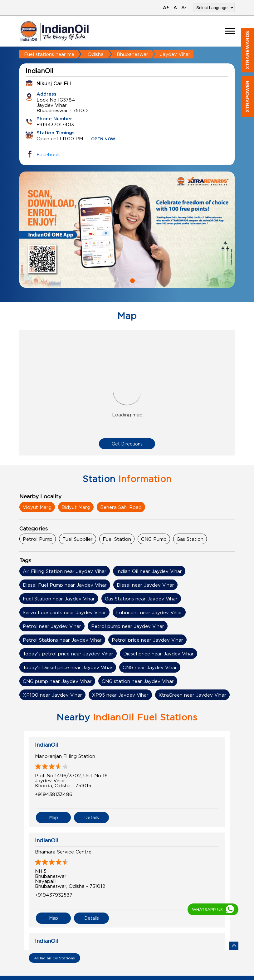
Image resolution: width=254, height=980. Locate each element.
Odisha (96, 54)
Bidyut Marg (76, 507)
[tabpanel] (127, 230)
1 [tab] (122, 280)
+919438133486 (54, 794)
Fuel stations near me (49, 54)
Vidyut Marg (37, 507)
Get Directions (127, 444)
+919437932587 (54, 895)
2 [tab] (132, 280)
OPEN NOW (103, 139)
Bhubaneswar (132, 54)
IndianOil (47, 745)
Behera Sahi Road (121, 507)
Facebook (48, 154)
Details (92, 817)
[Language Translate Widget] (214, 8)
